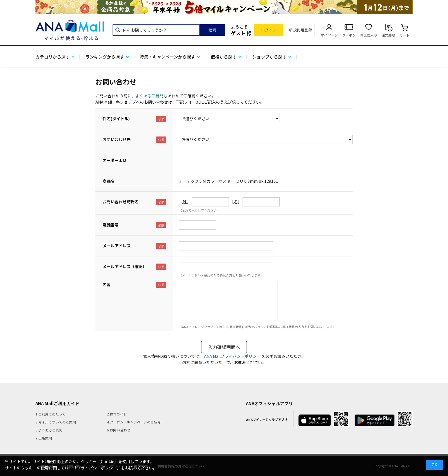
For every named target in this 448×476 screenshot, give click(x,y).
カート (405, 35)
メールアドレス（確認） (125, 266)
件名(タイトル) (116, 119)
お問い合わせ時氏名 (121, 202)
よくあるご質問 (149, 96)
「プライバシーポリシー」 (97, 468)
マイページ (329, 35)
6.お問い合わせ (119, 430)
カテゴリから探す (53, 57)
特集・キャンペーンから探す (167, 57)
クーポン (349, 35)
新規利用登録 (300, 30)
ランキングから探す (105, 57)
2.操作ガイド (117, 414)
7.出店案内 (44, 438)
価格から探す (224, 57)
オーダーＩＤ (115, 160)
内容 (107, 284)
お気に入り (369, 35)
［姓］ (185, 202)
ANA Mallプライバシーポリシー (232, 356)
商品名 (109, 181)
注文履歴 (388, 35)
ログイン (269, 30)
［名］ (236, 202)
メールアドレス (117, 246)
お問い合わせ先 (117, 139)
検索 (212, 30)
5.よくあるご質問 (49, 430)
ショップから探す (269, 57)
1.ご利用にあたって (50, 414)
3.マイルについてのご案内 (56, 422)
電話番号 (111, 225)
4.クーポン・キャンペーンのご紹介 (134, 422)
